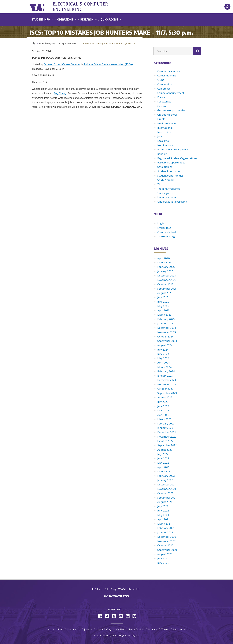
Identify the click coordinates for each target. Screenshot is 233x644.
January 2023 (165, 428)
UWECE (85, 7)
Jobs (160, 136)
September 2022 (167, 445)
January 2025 (165, 323)
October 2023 (165, 389)
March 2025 (164, 315)
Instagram (115, 616)
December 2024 (167, 328)
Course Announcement (171, 93)
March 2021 (164, 524)
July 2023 (163, 402)
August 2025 (165, 293)
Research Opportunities (171, 162)
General (162, 106)
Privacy (153, 629)
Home (34, 43)
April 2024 (164, 363)
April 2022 (164, 467)
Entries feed (164, 228)
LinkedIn (129, 616)
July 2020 (163, 558)
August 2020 (165, 554)
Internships (164, 132)
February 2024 (166, 371)
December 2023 (167, 380)
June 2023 (163, 406)
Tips (160, 184)
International (165, 128)
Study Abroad (166, 180)
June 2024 (163, 354)
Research (87, 19)
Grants (161, 119)
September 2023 (167, 393)
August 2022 (165, 450)
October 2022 (165, 441)
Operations (65, 19)
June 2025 (163, 302)
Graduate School (167, 115)
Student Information (169, 171)
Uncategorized (166, 193)
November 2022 (167, 437)
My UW (120, 629)
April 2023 (164, 415)
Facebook (101, 616)
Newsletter (180, 629)
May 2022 (163, 463)
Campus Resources (68, 44)
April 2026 (164, 258)
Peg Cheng (60, 93)
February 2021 (166, 528)
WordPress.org (166, 236)
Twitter (108, 616)
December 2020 (167, 537)
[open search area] (227, 7)
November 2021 (167, 489)
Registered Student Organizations (177, 158)
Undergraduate (167, 197)
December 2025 (167, 276)
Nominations (165, 145)
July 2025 (163, 297)
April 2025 (164, 310)
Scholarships (165, 167)
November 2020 (167, 541)
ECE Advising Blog (47, 44)
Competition (165, 84)
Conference (164, 89)
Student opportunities (170, 176)
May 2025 (163, 306)
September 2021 (167, 498)
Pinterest (136, 616)
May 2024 (163, 358)
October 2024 (165, 337)
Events (161, 97)
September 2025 (167, 289)
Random (162, 154)
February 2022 (166, 476)
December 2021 (167, 484)
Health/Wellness (167, 123)
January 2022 (165, 480)
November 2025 (167, 280)
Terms (165, 629)
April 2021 (164, 519)
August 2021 (165, 502)
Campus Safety (102, 629)
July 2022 (163, 454)
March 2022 (164, 471)
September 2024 (167, 341)
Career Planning (167, 75)
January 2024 (165, 376)
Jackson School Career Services (62, 64)
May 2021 (163, 515)
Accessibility (55, 629)
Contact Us (73, 629)
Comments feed (167, 232)
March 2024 (164, 367)
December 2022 (167, 432)
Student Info (41, 19)
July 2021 (163, 506)
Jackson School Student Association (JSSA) (108, 64)
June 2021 (163, 511)
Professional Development (173, 149)
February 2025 (166, 319)
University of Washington (42, 7)
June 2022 (163, 458)
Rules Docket (136, 629)
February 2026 (166, 267)
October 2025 (165, 284)
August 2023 (165, 397)
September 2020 (167, 550)
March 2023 (164, 419)
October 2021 (165, 493)
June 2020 (163, 563)
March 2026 (164, 262)
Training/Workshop (169, 189)
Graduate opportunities (171, 110)
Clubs (161, 80)
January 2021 (165, 532)
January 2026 (165, 271)
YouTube (122, 616)
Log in (161, 223)
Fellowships (164, 102)
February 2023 (166, 424)
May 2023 (163, 410)
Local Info (163, 141)
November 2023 (167, 384)
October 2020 (165, 545)
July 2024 (163, 350)
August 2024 (165, 345)
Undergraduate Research (172, 202)
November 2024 (167, 332)
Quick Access (109, 19)
